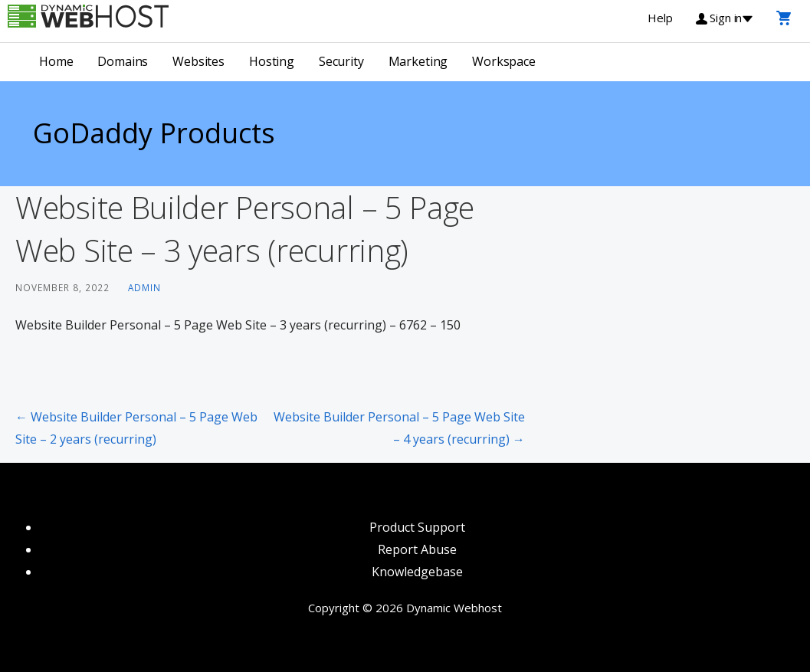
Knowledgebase (417, 572)
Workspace (504, 61)
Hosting (272, 61)
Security (341, 61)
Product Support (417, 527)
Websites (198, 61)
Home (56, 61)
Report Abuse (417, 549)
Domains (123, 61)
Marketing (418, 61)
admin (144, 287)
